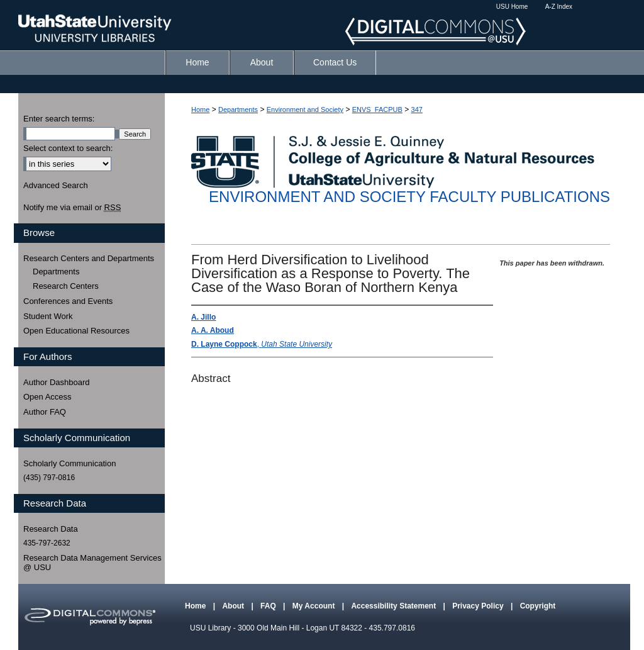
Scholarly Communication (69, 463)
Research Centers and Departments (89, 258)
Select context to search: (68, 148)
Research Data (51, 529)
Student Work (48, 316)
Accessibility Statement (394, 606)
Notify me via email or (72, 208)
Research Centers (66, 286)
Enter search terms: (59, 119)
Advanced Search (56, 185)
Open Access (47, 397)
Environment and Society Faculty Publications (409, 197)
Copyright (538, 606)
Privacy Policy (479, 606)
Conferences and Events (68, 301)
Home (200, 109)
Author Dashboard (57, 382)
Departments (238, 109)
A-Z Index (559, 7)
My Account (315, 606)
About (234, 606)
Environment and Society (305, 109)
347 (417, 109)
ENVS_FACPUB (377, 109)
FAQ (269, 606)
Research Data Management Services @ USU (92, 563)
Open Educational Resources (76, 331)
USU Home (512, 7)
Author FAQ (45, 412)
